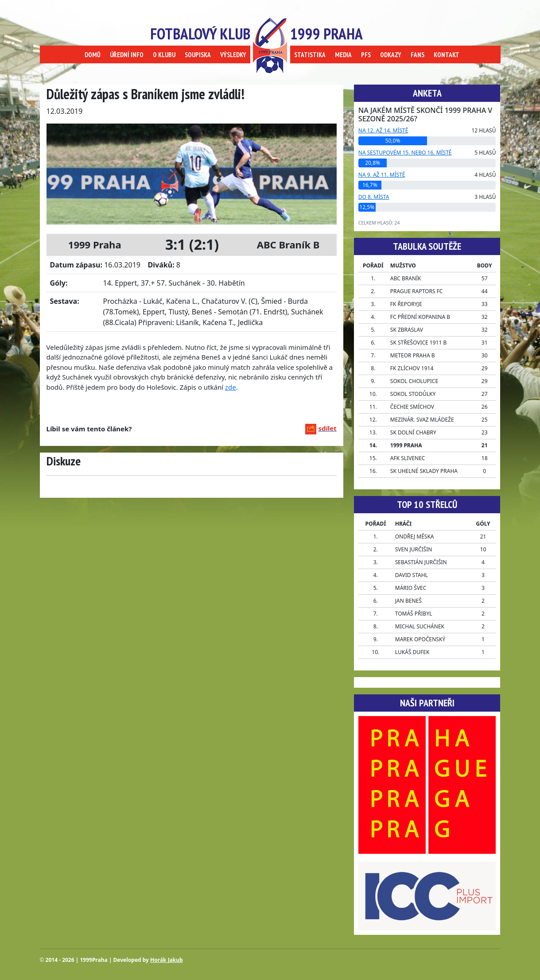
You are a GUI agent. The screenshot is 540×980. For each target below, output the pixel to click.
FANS (418, 55)
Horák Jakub (167, 960)
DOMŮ (93, 55)
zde (231, 387)
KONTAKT (447, 55)
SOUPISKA (198, 55)
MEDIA (343, 55)
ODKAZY (391, 55)
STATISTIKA (310, 55)
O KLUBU (164, 55)
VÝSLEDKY (233, 55)
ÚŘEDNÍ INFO (127, 55)
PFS (366, 55)
